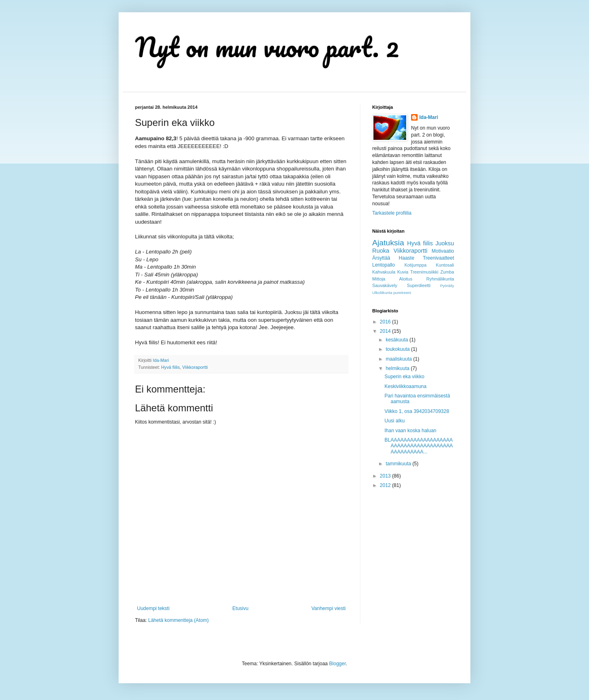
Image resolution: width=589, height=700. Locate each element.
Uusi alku (395, 421)
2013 (386, 476)
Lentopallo (383, 265)
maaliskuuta (399, 359)
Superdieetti (419, 285)
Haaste (407, 258)
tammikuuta (399, 464)
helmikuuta (398, 368)
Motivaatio (443, 251)
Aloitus (406, 279)
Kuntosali (445, 265)
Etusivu (240, 608)
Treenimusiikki (424, 272)
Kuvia (403, 272)
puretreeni (402, 293)
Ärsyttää (381, 258)
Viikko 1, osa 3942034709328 (417, 411)
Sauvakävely (385, 285)
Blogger (338, 664)
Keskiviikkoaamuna (406, 386)
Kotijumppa (416, 265)
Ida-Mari (429, 117)
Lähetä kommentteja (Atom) (178, 620)
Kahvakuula (384, 272)
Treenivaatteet (438, 258)
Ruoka (381, 251)
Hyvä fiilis (171, 367)
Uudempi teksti (153, 608)
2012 (386, 485)
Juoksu (445, 243)
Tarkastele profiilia (392, 213)
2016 (386, 322)
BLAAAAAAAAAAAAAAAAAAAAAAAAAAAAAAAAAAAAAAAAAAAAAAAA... (419, 446)
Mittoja (379, 279)
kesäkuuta (398, 340)
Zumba (447, 272)
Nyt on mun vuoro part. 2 (267, 47)
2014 (386, 331)
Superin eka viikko (404, 377)
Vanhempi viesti (328, 608)
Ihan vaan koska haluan (410, 431)
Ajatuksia (388, 243)
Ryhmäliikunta (440, 279)
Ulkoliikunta (382, 293)
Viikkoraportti (195, 367)
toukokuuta (398, 349)
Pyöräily (447, 286)
